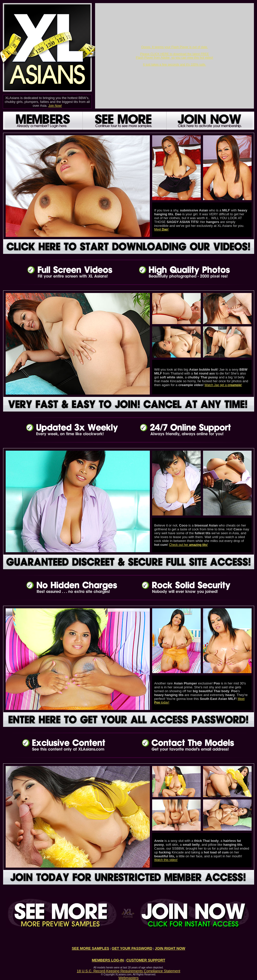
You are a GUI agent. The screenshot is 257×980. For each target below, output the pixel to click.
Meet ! (161, 229)
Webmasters (128, 978)
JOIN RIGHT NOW (170, 948)
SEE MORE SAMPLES (90, 948)
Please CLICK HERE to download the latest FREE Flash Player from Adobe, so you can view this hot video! (175, 56)
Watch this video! (166, 860)
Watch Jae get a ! (223, 385)
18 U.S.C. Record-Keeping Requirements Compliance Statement (128, 971)
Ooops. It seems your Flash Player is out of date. (174, 47)
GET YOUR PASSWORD (132, 948)
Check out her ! (189, 545)
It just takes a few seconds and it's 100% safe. (174, 65)
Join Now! (55, 106)
